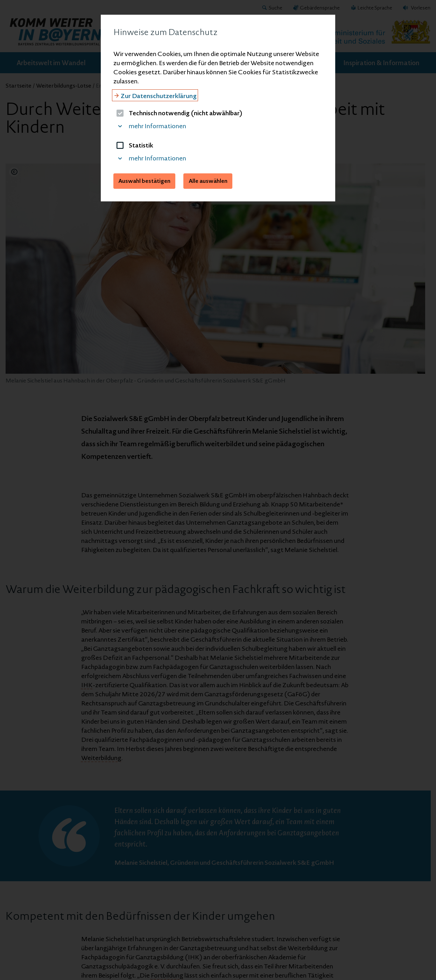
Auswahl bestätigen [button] (144, 181)
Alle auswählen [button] (208, 181)
